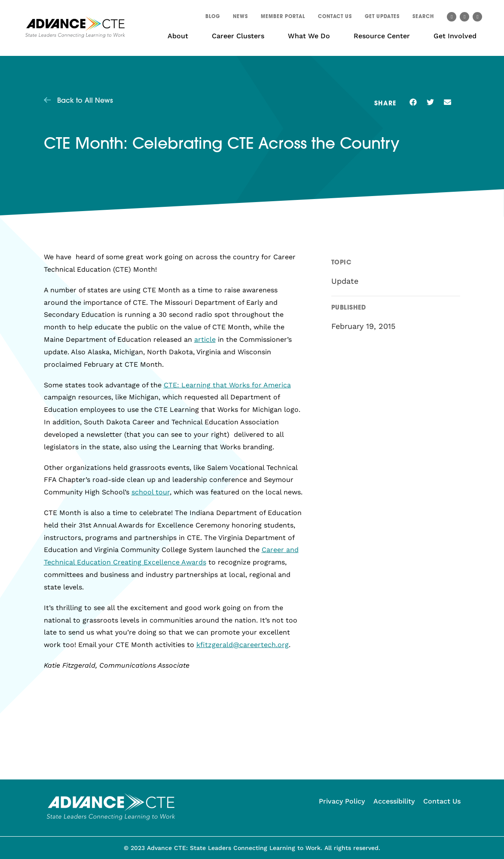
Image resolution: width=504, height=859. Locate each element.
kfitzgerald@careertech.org (243, 645)
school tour (151, 492)
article (205, 339)
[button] (423, 18)
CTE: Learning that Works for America (227, 385)
